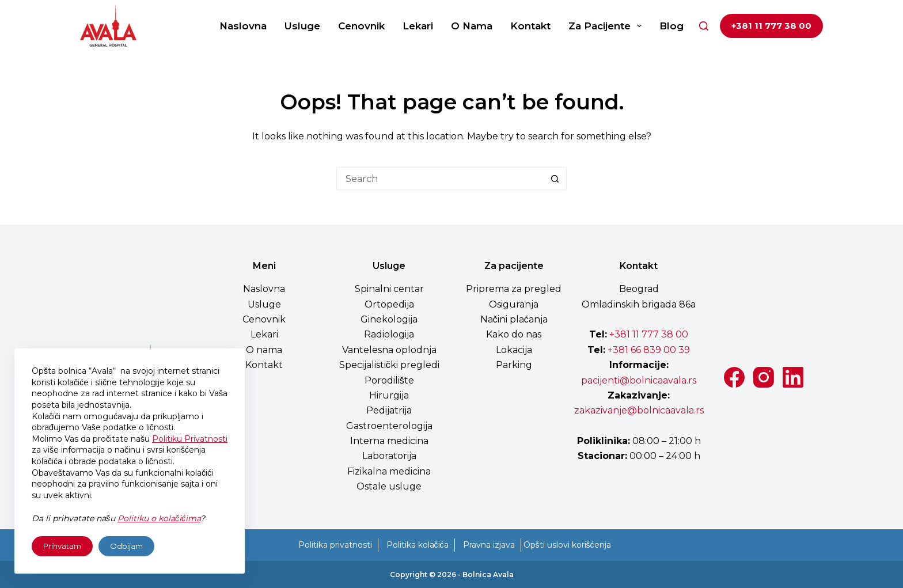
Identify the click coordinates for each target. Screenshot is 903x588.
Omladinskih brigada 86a (639, 304)
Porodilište (389, 380)
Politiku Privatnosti (190, 439)
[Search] (704, 26)
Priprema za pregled (514, 289)
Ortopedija (389, 304)
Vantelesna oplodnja (389, 350)
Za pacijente (607, 26)
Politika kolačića (418, 545)
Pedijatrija (389, 410)
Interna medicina (389, 441)
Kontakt (530, 26)
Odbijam (126, 546)
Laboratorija (389, 456)
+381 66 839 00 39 (648, 350)
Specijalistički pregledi (389, 365)
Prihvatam (62, 546)
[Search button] (555, 179)
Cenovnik (361, 26)
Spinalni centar (389, 289)
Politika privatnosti (335, 545)
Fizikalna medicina (389, 471)
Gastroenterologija (389, 426)
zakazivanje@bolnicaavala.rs (639, 410)
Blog (671, 26)
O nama (472, 26)
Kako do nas (514, 334)
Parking (514, 365)
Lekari (418, 26)
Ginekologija (389, 319)
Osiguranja (514, 304)
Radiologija (389, 334)
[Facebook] (734, 377)
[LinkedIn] (793, 377)
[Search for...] (440, 179)
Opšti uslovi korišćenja (567, 545)
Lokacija (514, 350)
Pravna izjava (489, 545)
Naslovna (243, 26)
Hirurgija (389, 395)
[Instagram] (764, 377)
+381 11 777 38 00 (771, 26)
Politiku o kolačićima (159, 518)
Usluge (302, 26)
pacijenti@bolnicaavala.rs (639, 380)
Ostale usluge (389, 486)
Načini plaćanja (514, 319)
